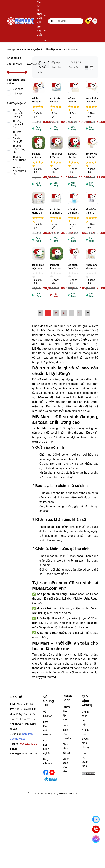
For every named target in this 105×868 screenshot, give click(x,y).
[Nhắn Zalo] (96, 820)
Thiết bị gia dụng (42, 41)
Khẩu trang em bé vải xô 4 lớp (38, 100)
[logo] (21, 21)
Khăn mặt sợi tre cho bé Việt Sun (39, 267)
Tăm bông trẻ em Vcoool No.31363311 (92, 211)
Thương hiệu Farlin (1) (18, 124)
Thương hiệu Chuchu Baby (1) (17, 137)
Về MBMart (47, 714)
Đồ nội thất (42, 31)
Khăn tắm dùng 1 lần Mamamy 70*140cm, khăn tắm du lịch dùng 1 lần (38, 211)
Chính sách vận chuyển (66, 732)
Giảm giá (18, 93)
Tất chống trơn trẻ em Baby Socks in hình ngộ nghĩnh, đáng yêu (56, 156)
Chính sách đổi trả (66, 748)
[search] (66, 21)
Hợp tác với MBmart (47, 728)
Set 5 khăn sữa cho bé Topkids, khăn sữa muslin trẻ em (92, 100)
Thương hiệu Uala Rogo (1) (18, 113)
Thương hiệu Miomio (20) (19, 171)
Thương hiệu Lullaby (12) (19, 160)
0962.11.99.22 (29, 744)
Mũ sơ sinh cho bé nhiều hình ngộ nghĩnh (73, 100)
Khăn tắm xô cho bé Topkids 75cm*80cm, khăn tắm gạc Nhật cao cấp (56, 100)
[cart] (88, 21)
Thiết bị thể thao (42, 24)
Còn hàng (18, 89)
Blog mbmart (47, 761)
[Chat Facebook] (96, 839)
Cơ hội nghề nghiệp (47, 747)
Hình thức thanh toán (85, 759)
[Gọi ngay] (96, 829)
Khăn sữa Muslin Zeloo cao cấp (91, 267)
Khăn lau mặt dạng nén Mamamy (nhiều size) (56, 211)
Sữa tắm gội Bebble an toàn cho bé (74, 211)
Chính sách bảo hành (66, 765)
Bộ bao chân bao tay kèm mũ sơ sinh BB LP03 (38, 156)
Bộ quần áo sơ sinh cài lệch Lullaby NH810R (74, 267)
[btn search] (52, 21)
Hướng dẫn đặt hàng (66, 713)
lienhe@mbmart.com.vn (24, 753)
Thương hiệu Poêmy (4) (19, 149)
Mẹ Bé (42, 4)
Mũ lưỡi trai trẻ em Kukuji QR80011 (56, 267)
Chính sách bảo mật (85, 718)
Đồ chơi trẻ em (42, 16)
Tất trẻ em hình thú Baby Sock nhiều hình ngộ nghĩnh (92, 156)
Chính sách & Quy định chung (85, 739)
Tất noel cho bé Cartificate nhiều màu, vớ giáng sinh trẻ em (74, 156)
